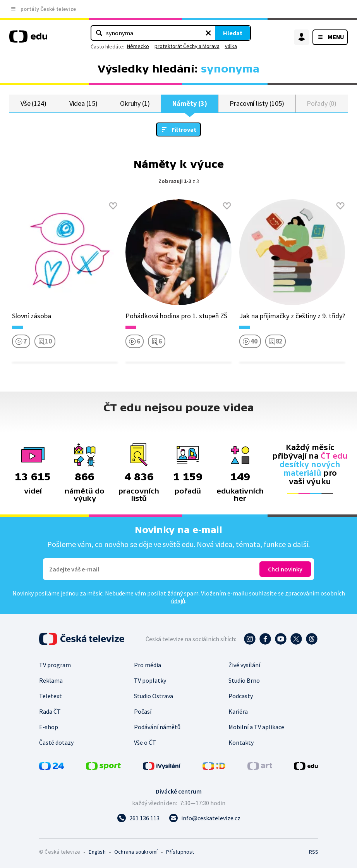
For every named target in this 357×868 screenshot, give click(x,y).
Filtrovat (184, 129)
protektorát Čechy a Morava (187, 46)
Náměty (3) (190, 103)
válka (231, 46)
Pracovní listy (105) (257, 103)
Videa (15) (83, 103)
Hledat (233, 33)
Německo (138, 46)
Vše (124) (33, 103)
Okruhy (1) (135, 103)
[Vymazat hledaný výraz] (208, 33)
